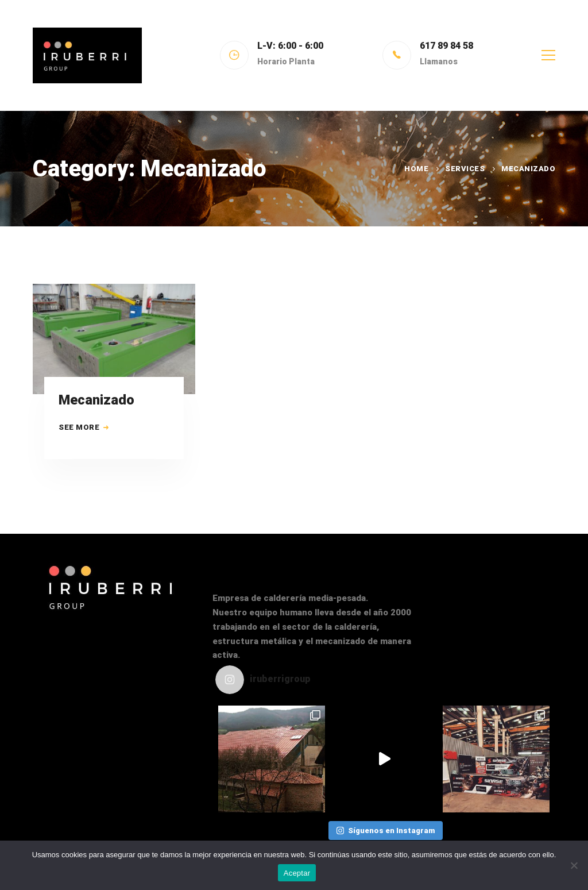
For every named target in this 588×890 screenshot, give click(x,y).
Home (416, 169)
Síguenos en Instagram (386, 831)
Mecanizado (96, 402)
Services (465, 169)
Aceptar (297, 873)
